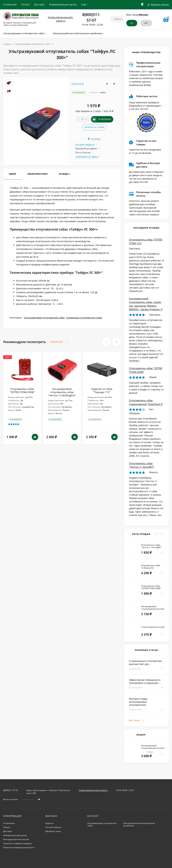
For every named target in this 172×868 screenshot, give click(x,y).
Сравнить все (59, 342)
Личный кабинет (53, 827)
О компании (10, 4)
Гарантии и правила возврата (18, 843)
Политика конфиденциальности (19, 847)
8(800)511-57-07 (11, 790)
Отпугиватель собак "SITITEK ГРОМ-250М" (22, 390)
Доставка (39, 4)
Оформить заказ (53, 831)
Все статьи (137, 721)
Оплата (25, 4)
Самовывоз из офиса (87, 157)
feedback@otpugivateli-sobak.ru (93, 790)
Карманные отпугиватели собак (84, 318)
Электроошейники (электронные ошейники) (139, 824)
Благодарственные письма (16, 839)
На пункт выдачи (85, 144)
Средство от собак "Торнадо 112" (102, 390)
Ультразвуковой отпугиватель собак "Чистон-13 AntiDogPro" (62, 392)
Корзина (49, 823)
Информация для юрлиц (63, 4)
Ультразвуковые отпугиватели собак (33, 44)
